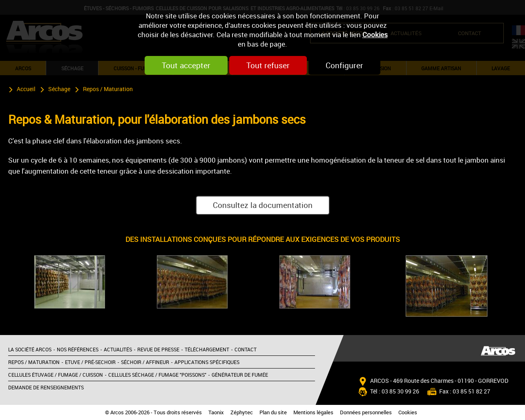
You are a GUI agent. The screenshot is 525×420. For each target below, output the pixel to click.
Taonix (216, 412)
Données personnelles (366, 412)
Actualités (118, 349)
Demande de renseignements (46, 387)
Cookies (375, 35)
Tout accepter (186, 65)
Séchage (59, 89)
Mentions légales (313, 412)
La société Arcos (30, 349)
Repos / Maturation (108, 89)
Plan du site (273, 412)
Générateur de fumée (240, 375)
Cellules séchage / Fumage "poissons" (157, 375)
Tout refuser (268, 65)
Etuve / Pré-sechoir (90, 362)
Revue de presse (158, 349)
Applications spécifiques (207, 362)
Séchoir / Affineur (145, 362)
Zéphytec (242, 412)
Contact (246, 349)
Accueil (26, 89)
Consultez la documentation (263, 205)
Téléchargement (207, 349)
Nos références (78, 349)
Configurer (344, 65)
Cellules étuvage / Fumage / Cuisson (56, 375)
